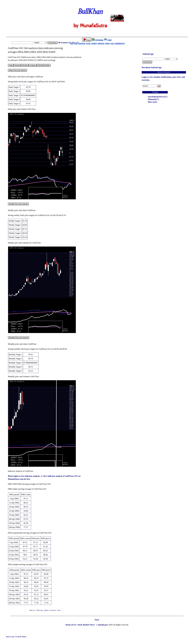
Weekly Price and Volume (18, 204)
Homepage (98, 40)
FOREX (94, 44)
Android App (148, 54)
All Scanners (63, 43)
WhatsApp (40, 610)
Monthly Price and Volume (18, 338)
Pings (87, 40)
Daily (11, 65)
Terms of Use (71, 625)
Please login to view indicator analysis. (24, 476)
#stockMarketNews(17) (158, 97)
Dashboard (74, 43)
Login (108, 40)
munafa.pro (103, 625)
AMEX (107, 44)
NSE (72, 44)
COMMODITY (120, 44)
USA (112, 44)
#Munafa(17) (153, 99)
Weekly (17, 65)
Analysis (33, 65)
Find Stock (52, 43)
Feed (97, 620)
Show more (152, 102)
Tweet (59, 610)
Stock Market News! (86, 625)
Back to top (10, 637)
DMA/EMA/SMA (44, 65)
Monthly (25, 65)
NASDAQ (82, 44)
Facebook (53, 610)
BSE (76, 44)
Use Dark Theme (21, 637)
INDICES (101, 44)
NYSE (88, 44)
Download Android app (152, 67)
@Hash (46, 610)
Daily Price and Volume (17, 70)
